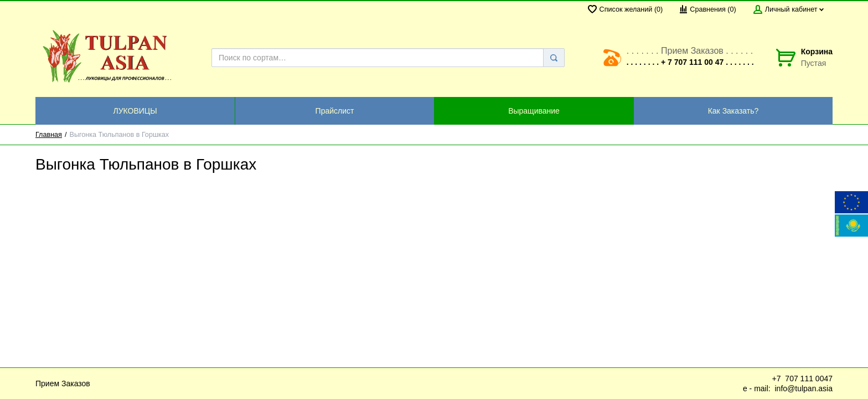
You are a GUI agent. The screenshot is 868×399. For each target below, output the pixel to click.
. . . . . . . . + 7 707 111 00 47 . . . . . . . (690, 62)
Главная (49, 135)
